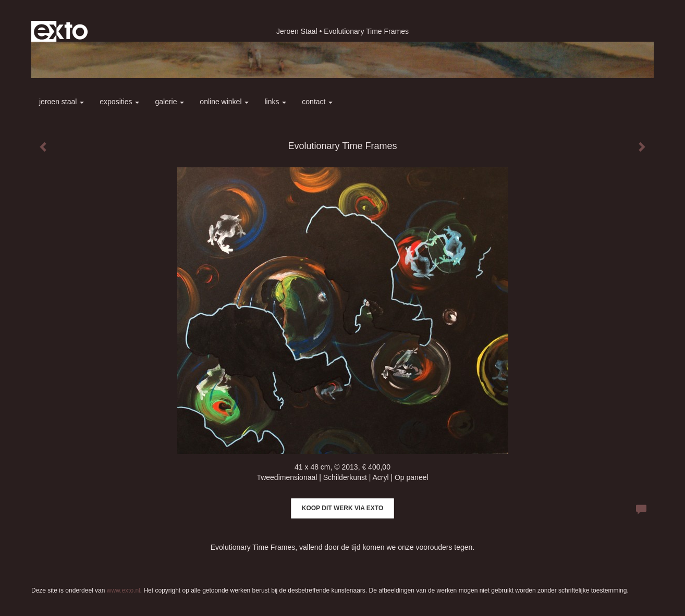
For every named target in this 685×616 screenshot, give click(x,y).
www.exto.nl (124, 590)
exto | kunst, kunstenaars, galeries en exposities (61, 31)
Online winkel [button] (224, 102)
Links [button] (275, 102)
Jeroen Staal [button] (62, 102)
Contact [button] (317, 102)
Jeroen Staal (297, 31)
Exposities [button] (119, 102)
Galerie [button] (169, 102)
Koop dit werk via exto (342, 508)
